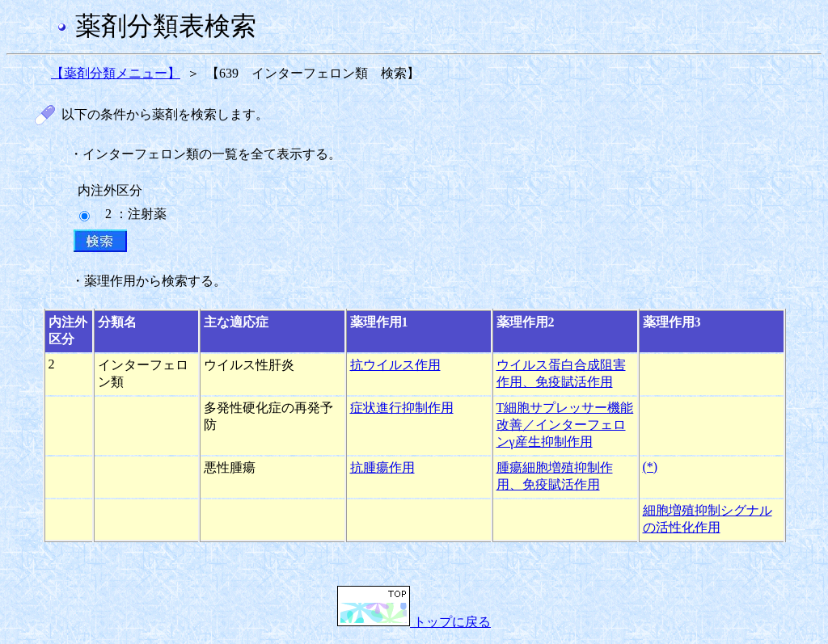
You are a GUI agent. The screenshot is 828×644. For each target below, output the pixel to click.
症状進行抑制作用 (402, 408)
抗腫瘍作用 (382, 467)
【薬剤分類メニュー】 (116, 73)
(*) (651, 467)
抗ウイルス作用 (395, 365)
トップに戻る (414, 622)
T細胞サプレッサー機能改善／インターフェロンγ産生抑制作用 (565, 425)
